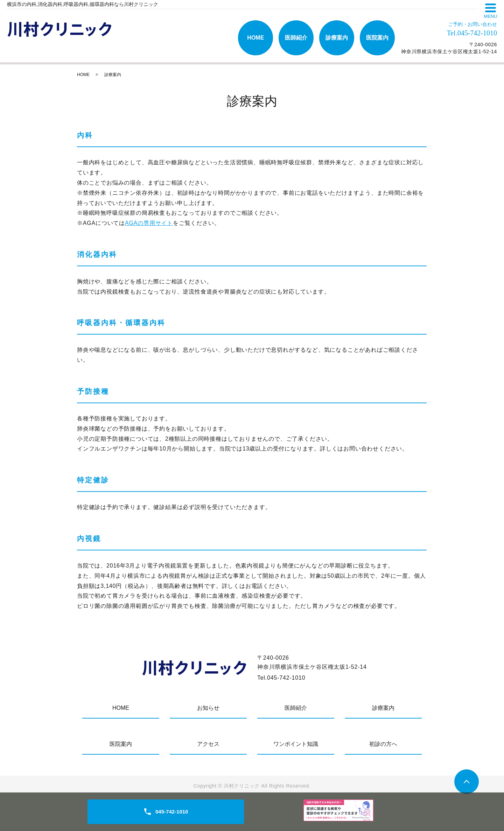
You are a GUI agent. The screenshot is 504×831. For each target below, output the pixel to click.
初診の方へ (383, 744)
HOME (255, 38)
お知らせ (208, 708)
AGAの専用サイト (149, 223)
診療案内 (337, 38)
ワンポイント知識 (296, 744)
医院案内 (377, 38)
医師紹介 (296, 38)
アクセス (208, 744)
